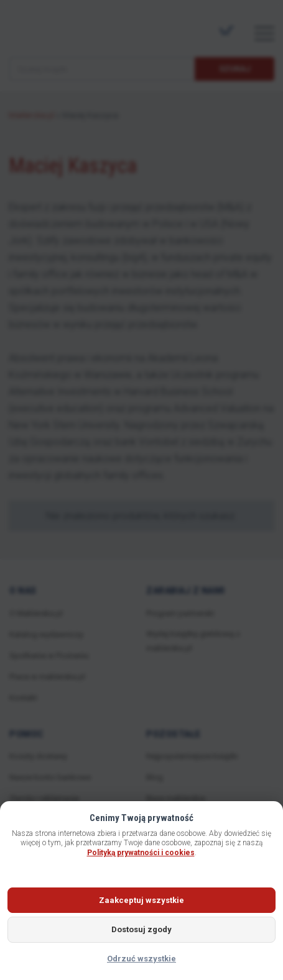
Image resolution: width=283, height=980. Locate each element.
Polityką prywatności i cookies (141, 853)
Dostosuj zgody (141, 929)
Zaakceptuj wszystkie (141, 900)
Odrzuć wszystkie (141, 959)
